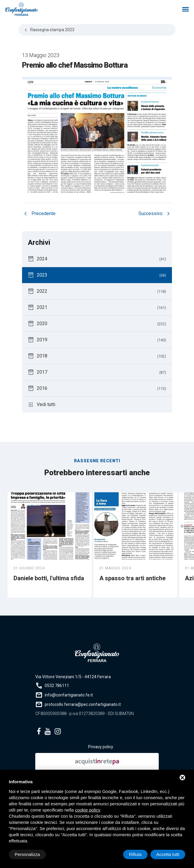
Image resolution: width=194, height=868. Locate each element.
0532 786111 (57, 686)
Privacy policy (101, 747)
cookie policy (88, 810)
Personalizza (27, 854)
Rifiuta (135, 854)
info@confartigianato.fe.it (69, 695)
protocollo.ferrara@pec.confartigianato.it (83, 704)
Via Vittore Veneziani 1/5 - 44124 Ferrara (73, 677)
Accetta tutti (168, 854)
